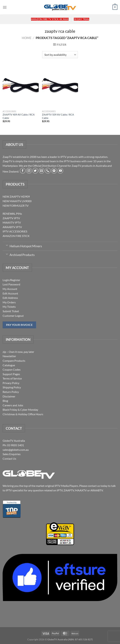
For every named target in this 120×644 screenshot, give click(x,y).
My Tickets (9, 307)
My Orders (9, 302)
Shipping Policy (12, 387)
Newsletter (9, 356)
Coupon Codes (12, 369)
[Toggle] (7, 245)
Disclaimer (9, 396)
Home (27, 38)
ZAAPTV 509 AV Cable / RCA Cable (58, 116)
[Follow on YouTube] (60, 171)
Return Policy (11, 392)
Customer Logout (13, 316)
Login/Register (11, 280)
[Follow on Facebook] (23, 171)
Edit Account (10, 293)
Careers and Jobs (13, 405)
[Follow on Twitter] (35, 171)
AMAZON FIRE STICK (16, 236)
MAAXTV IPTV (12, 222)
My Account (10, 289)
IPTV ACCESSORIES (15, 231)
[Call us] (48, 171)
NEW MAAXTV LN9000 (17, 201)
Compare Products (14, 361)
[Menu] (5, 7)
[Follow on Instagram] (29, 171)
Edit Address (10, 298)
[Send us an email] (42, 171)
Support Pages (11, 374)
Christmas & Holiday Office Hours (23, 414)
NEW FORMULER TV (16, 206)
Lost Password (11, 284)
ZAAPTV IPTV (11, 218)
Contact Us (9, 459)
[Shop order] (60, 55)
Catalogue (9, 365)
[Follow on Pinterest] (54, 171)
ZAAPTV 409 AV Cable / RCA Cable (19, 116)
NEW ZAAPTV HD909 (16, 196)
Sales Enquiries (12, 454)
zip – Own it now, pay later (18, 352)
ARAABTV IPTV (12, 227)
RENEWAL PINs (12, 214)
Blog (5, 401)
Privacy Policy (11, 383)
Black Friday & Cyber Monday (20, 410)
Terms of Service (12, 378)
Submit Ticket (11, 311)
